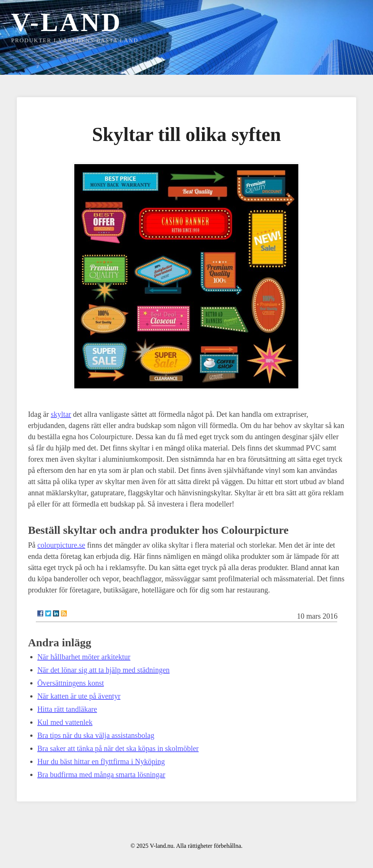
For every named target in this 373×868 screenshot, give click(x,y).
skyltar (61, 414)
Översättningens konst (71, 683)
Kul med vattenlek (65, 722)
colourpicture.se (61, 545)
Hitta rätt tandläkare (67, 709)
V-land (67, 22)
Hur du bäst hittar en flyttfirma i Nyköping (101, 761)
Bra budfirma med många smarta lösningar (101, 775)
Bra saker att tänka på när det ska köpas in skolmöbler (118, 748)
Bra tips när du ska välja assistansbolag (96, 735)
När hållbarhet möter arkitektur (84, 657)
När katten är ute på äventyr (79, 696)
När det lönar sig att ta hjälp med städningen (103, 670)
